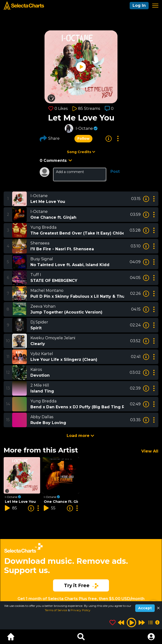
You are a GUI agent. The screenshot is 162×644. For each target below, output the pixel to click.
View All (150, 451)
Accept (145, 608)
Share (50, 139)
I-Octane (84, 128)
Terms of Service (56, 610)
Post (115, 171)
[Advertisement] (81, 564)
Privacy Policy (81, 610)
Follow (83, 139)
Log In (139, 5)
